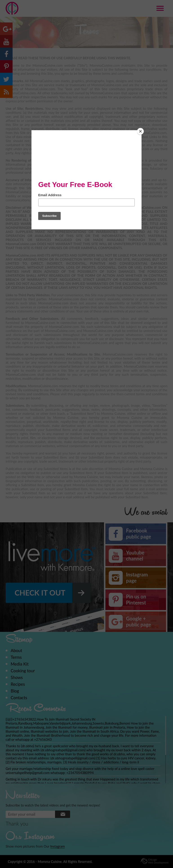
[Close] (140, 131)
